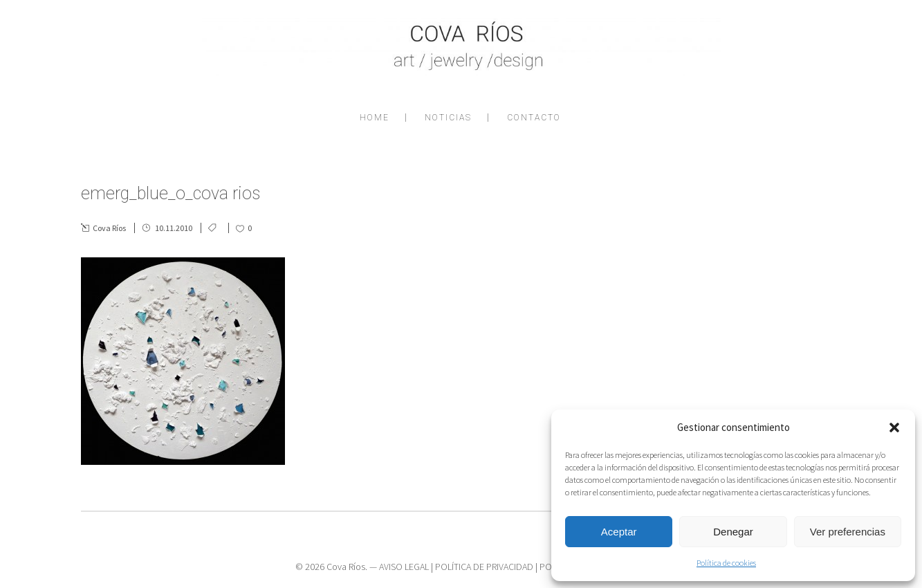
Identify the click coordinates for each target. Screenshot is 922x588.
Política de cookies (726, 563)
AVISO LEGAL (404, 567)
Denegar (733, 532)
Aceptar (619, 532)
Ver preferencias (848, 532)
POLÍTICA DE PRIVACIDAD (484, 567)
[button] (894, 428)
